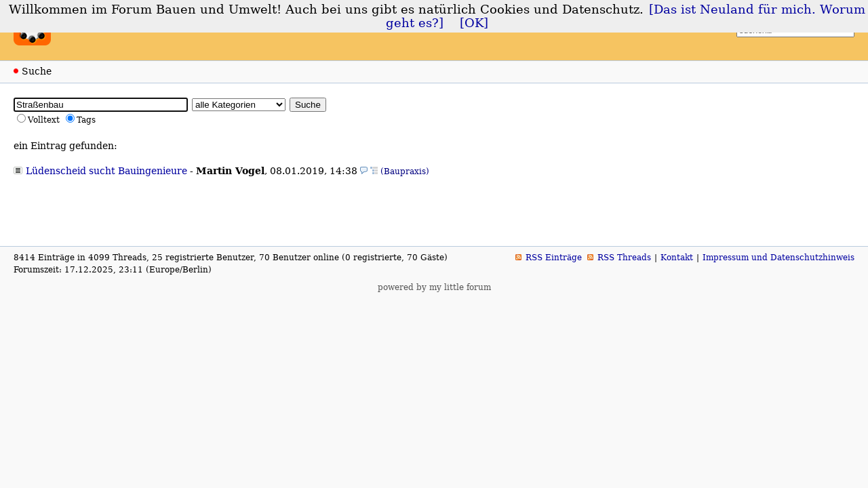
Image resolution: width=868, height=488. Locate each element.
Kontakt (677, 258)
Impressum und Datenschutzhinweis (778, 258)
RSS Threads (624, 258)
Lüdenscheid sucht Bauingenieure (106, 171)
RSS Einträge (554, 258)
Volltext (44, 120)
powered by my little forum (434, 287)
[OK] (474, 23)
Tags (86, 120)
